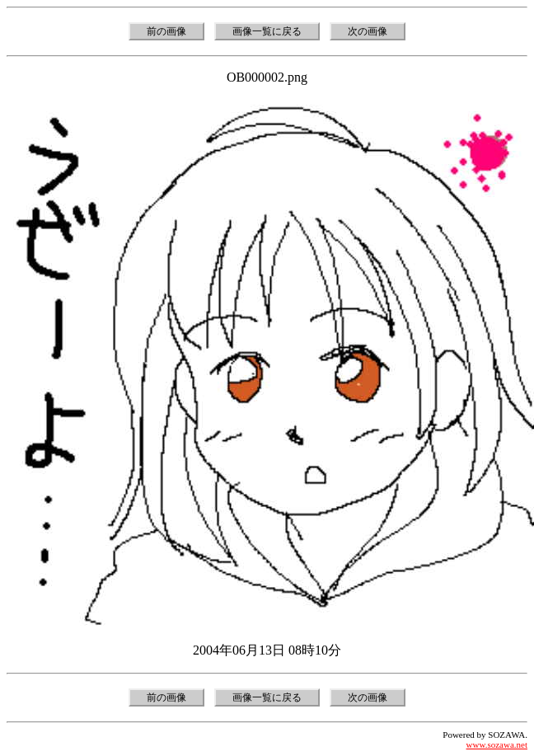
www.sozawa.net (497, 744)
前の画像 (166, 31)
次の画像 (368, 31)
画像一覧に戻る (267, 31)
